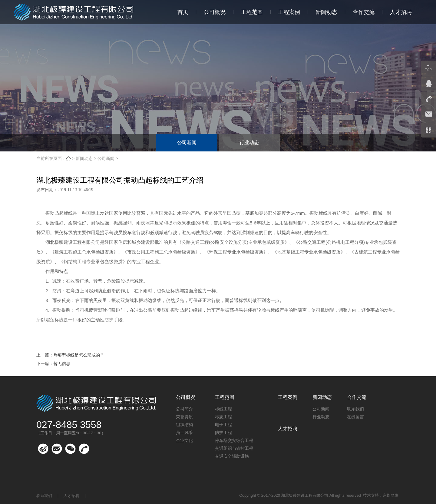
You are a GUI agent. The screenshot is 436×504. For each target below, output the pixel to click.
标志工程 (223, 417)
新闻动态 (326, 12)
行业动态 (249, 143)
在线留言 (355, 417)
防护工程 (223, 433)
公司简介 (184, 409)
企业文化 (184, 440)
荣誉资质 (184, 417)
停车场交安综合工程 (234, 440)
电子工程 (223, 425)
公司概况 (215, 12)
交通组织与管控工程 (234, 448)
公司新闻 (187, 143)
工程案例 (289, 12)
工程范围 (252, 12)
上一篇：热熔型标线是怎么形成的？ (70, 355)
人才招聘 (401, 12)
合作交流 (364, 12)
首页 (183, 12)
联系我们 (355, 409)
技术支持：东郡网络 (381, 495)
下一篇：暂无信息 (53, 363)
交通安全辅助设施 (232, 456)
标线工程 (223, 409)
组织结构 (184, 425)
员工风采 (184, 433)
